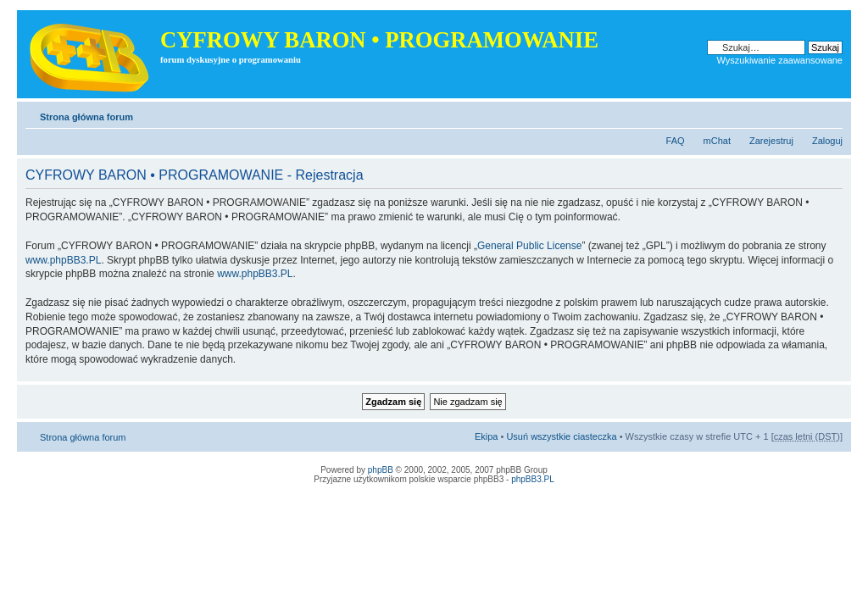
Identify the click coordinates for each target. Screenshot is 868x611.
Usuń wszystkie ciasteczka (561, 436)
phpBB (381, 470)
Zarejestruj (771, 141)
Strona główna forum (86, 117)
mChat (717, 141)
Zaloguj (827, 141)
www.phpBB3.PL (63, 260)
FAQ (676, 141)
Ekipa (487, 436)
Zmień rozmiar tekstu (830, 114)
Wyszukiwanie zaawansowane (780, 60)
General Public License (529, 246)
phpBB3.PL (533, 479)
